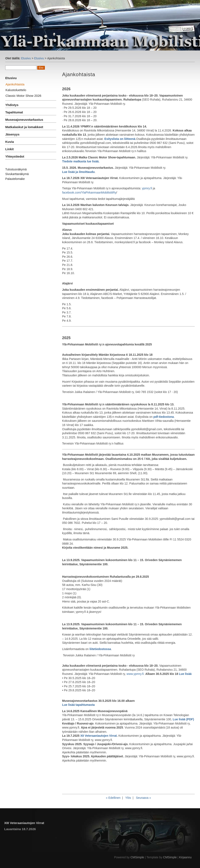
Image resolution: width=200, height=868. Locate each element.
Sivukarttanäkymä (17, 174)
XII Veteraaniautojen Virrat (98, 736)
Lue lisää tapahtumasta (78, 705)
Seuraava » (143, 798)
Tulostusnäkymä (16, 169)
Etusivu (26, 58)
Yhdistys (12, 105)
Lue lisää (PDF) (183, 719)
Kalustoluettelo (16, 90)
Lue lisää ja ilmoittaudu (78, 172)
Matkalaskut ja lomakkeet (24, 127)
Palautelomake (15, 179)
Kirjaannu (185, 857)
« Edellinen (113, 798)
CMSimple (137, 857)
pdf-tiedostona (163, 417)
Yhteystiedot (15, 156)
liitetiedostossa (100, 649)
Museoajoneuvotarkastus (24, 120)
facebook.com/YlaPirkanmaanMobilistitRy (89, 192)
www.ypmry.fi (135, 674)
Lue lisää (185, 674)
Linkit (9, 149)
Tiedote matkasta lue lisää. (81, 161)
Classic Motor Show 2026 (23, 96)
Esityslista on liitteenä (120, 139)
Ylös (128, 798)
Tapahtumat (14, 112)
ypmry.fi (147, 188)
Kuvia (10, 142)
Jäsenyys (12, 134)
